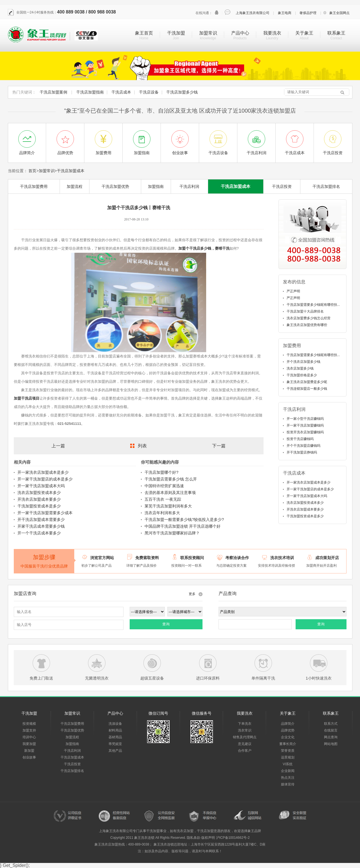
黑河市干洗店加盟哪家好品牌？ (172, 533)
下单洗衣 (245, 724)
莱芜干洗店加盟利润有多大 (168, 506)
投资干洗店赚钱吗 (300, 439)
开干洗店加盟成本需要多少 (41, 520)
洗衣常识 (245, 730)
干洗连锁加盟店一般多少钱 (307, 389)
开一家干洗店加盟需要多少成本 (45, 513)
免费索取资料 (147, 558)
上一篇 (58, 446)
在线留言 (331, 730)
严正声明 (293, 291)
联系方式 (331, 724)
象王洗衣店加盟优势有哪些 (307, 325)
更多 (192, 594)
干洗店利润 (189, 186)
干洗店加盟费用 (34, 186)
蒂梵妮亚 (115, 744)
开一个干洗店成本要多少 (39, 533)
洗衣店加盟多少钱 (300, 368)
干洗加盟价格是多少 (302, 375)
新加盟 (29, 751)
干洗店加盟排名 (326, 186)
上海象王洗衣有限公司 (253, 13)
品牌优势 (288, 730)
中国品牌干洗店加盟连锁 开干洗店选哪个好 (183, 526)
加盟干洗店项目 (27, 398)
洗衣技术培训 (282, 558)
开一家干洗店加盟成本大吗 (41, 486)
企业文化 (288, 737)
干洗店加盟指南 (90, 92)
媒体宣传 (288, 784)
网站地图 (331, 744)
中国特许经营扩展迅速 (164, 486)
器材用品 (115, 737)
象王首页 (144, 33)
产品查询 (228, 594)
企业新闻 (288, 771)
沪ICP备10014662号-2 (233, 838)
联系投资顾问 (192, 558)
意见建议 (245, 744)
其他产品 (115, 751)
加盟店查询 (25, 594)
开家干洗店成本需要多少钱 (41, 526)
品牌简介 (288, 724)
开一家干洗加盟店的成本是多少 (45, 479)
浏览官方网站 (102, 558)
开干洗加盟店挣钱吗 (302, 452)
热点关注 (288, 778)
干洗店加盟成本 (71, 171)
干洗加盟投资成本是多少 (39, 506)
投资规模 (29, 724)
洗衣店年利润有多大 (162, 513)
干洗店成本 (121, 92)
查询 (166, 624)
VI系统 (288, 764)
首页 (32, 171)
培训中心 (29, 737)
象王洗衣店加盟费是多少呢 (307, 382)
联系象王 (336, 33)
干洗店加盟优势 (115, 186)
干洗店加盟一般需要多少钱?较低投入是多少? (184, 520)
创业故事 (29, 757)
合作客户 (245, 751)
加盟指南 (156, 186)
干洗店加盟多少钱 (182, 92)
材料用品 (115, 730)
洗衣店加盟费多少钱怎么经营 (309, 318)
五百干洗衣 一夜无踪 (163, 499)
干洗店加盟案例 (53, 92)
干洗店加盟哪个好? (161, 472)
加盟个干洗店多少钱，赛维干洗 (204, 248)
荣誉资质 (288, 751)
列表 (142, 446)
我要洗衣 (272, 33)
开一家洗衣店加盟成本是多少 (43, 472)
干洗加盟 (176, 33)
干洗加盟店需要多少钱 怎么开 (171, 479)
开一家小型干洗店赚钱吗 (305, 419)
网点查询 (331, 737)
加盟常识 (208, 33)
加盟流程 (75, 186)
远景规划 (288, 757)
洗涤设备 (115, 724)
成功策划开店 (327, 558)
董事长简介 (288, 744)
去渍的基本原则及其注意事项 (170, 493)
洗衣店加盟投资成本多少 (39, 493)
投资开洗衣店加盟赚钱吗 (305, 432)
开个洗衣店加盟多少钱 (303, 362)
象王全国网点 (339, 13)
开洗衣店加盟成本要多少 (39, 499)
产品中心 (240, 33)
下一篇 (219, 446)
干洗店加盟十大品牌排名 (305, 311)
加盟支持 (29, 730)
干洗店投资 (282, 186)
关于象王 (304, 33)
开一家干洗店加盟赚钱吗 (305, 425)
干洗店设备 (149, 92)
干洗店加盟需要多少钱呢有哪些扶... (313, 305)
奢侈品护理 (308, 13)
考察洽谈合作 (237, 558)
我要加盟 (29, 744)
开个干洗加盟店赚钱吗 (303, 446)
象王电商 (285, 13)
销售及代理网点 (245, 737)
